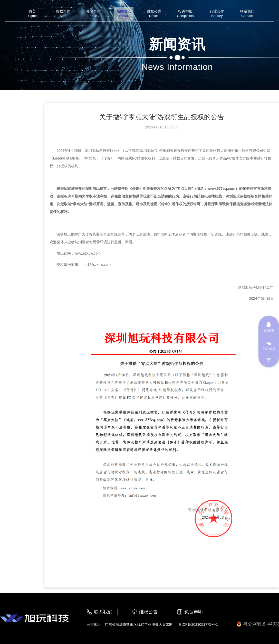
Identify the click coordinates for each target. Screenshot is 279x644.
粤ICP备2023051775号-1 (198, 624)
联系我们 (103, 612)
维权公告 (148, 612)
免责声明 (194, 612)
